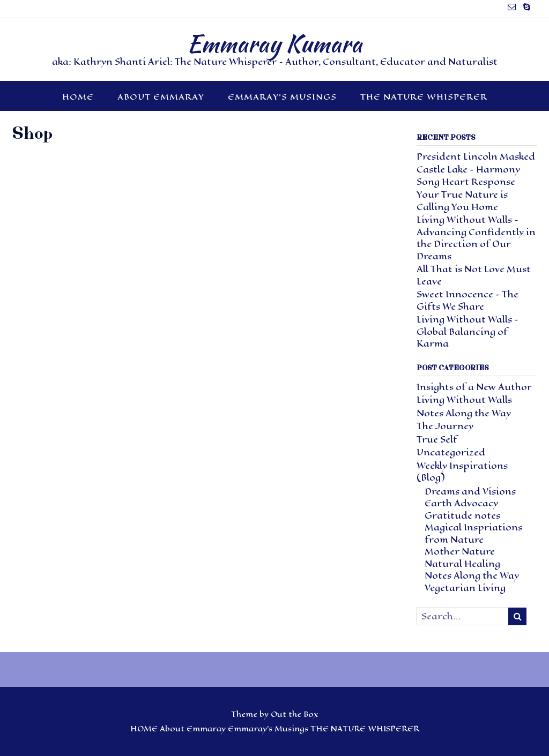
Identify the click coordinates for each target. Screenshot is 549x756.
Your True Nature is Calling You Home (462, 201)
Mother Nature (460, 552)
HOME (78, 97)
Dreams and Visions (470, 492)
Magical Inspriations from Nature (473, 534)
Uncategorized (451, 452)
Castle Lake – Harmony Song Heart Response (468, 176)
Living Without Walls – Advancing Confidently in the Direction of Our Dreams (476, 238)
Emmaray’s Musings (282, 97)
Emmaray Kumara (274, 43)
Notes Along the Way (464, 413)
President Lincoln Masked (476, 157)
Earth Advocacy (461, 503)
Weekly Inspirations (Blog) (462, 472)
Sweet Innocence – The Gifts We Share (468, 301)
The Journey (445, 426)
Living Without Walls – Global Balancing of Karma (468, 332)
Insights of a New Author (474, 387)
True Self (437, 440)
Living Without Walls (464, 400)
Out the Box (295, 714)
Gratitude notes (462, 516)
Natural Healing (462, 564)
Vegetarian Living (465, 588)
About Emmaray (161, 97)
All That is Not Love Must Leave (474, 275)
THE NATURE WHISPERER (424, 97)
